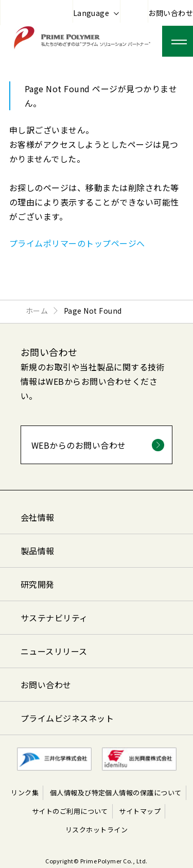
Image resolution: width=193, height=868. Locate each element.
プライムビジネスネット (67, 718)
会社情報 (38, 517)
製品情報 (38, 551)
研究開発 (38, 584)
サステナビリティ (54, 618)
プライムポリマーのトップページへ (77, 243)
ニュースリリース (54, 651)
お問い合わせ (171, 13)
